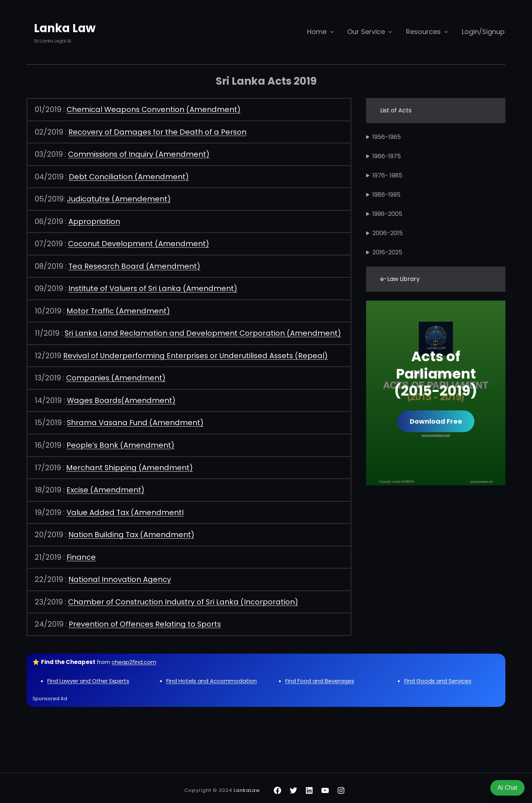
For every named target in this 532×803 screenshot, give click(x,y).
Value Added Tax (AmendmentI (125, 509)
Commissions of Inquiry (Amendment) (139, 154)
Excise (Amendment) (106, 487)
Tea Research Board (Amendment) (134, 265)
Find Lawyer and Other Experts (88, 676)
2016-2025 (387, 252)
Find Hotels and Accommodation (212, 676)
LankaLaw (247, 786)
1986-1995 (386, 195)
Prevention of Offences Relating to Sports (145, 620)
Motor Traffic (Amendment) (118, 309)
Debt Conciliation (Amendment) (129, 176)
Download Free (436, 421)
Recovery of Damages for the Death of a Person (158, 132)
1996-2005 (387, 214)
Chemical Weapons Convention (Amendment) (154, 109)
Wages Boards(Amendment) (122, 398)
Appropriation (94, 220)
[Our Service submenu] (390, 32)
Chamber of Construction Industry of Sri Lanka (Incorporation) (184, 597)
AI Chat (507, 788)
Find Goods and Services (438, 676)
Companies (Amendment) (116, 376)
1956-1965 (387, 137)
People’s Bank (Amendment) (121, 442)
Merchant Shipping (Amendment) (130, 464)
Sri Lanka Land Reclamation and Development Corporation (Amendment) (203, 331)
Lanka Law (66, 28)
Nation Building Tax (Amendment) (132, 531)
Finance (81, 553)
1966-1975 (387, 156)
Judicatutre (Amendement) (119, 198)
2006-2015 (388, 233)
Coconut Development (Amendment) (139, 243)
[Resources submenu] (446, 32)
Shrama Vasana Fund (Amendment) (136, 420)
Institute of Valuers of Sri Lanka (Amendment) (154, 287)
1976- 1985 (387, 175)
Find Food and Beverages (320, 676)
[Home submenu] (332, 32)
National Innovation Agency (120, 575)
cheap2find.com (134, 658)
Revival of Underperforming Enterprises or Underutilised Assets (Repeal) (197, 353)
